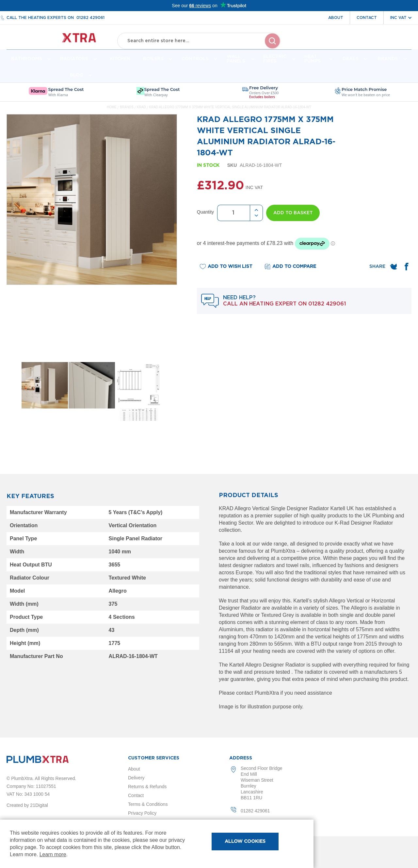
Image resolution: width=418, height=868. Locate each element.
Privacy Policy (142, 813)
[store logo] (57, 39)
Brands (127, 112)
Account (339, 45)
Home (112, 112)
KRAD (142, 112)
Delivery (136, 778)
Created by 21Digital (27, 805)
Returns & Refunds (147, 787)
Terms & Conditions (148, 804)
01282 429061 (90, 18)
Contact (367, 18)
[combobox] (199, 39)
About (336, 18)
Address (241, 758)
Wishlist (369, 45)
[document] (157, 844)
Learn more (53, 854)
